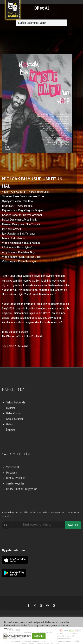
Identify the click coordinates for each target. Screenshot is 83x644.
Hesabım (12, 473)
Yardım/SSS (13, 467)
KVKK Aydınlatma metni (17, 636)
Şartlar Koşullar (15, 484)
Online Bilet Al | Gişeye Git (22, 489)
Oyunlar (11, 408)
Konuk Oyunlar (15, 419)
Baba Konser (14, 413)
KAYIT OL (73, 525)
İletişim (11, 430)
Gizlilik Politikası (16, 478)
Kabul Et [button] (39, 636)
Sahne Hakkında (16, 403)
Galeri (10, 424)
